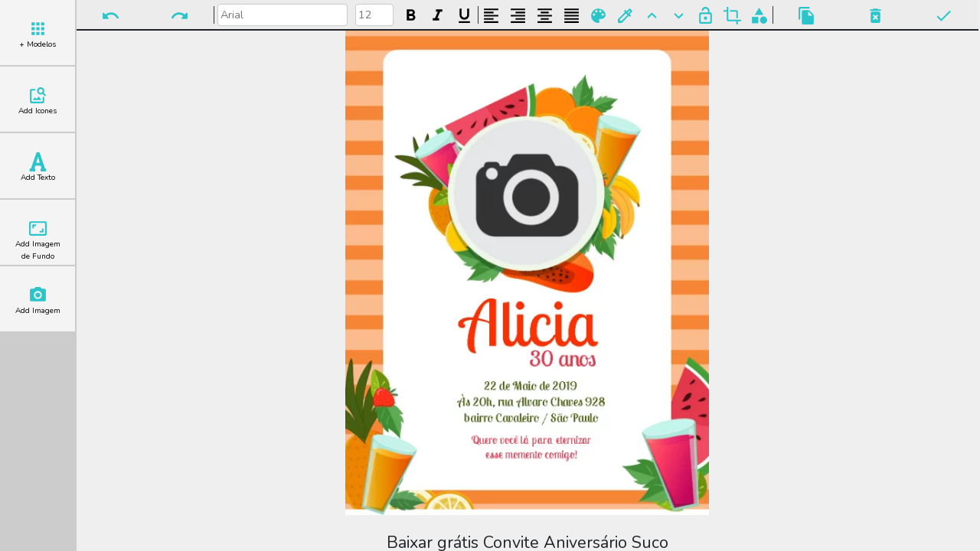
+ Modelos (38, 34)
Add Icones (38, 101)
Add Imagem (38, 301)
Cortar (732, 16)
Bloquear (706, 16)
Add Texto (38, 168)
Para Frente (652, 16)
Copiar (807, 16)
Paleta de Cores (598, 16)
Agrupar (759, 16)
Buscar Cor (625, 16)
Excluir (875, 16)
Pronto (944, 16)
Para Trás (679, 16)
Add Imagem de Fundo (38, 240)
